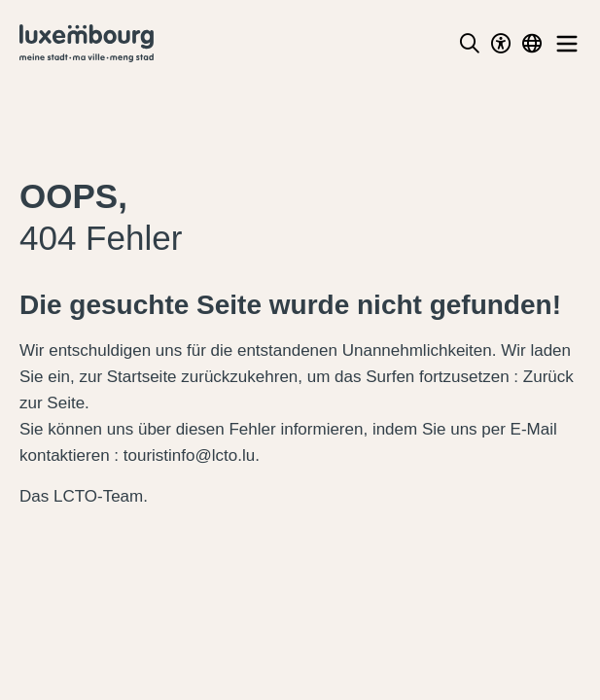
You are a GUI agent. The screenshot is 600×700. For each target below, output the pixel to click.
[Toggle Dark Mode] (501, 44)
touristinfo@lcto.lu (189, 455)
